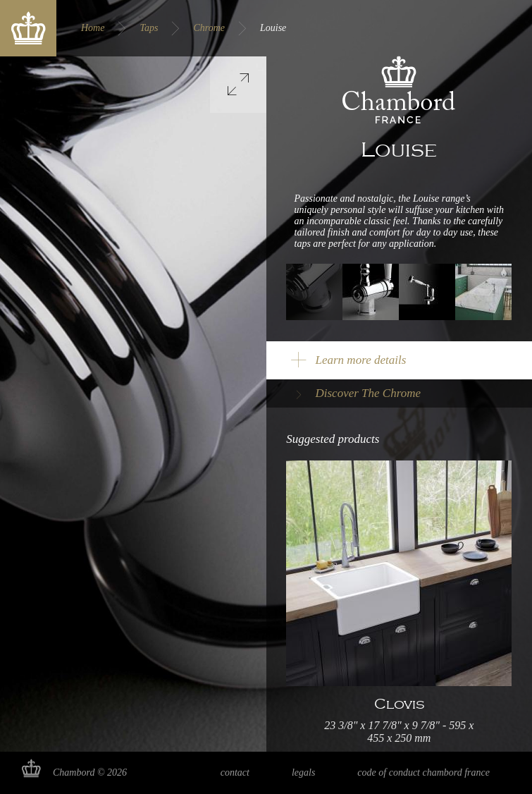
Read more (399, 606)
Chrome (209, 28)
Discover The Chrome (369, 393)
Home (93, 28)
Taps (149, 28)
